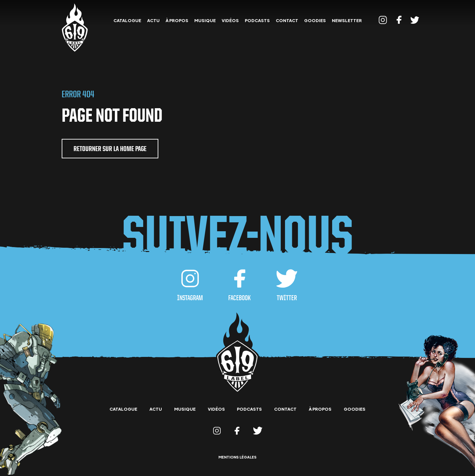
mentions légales (237, 457)
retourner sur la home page (110, 149)
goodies (315, 21)
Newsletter (347, 21)
